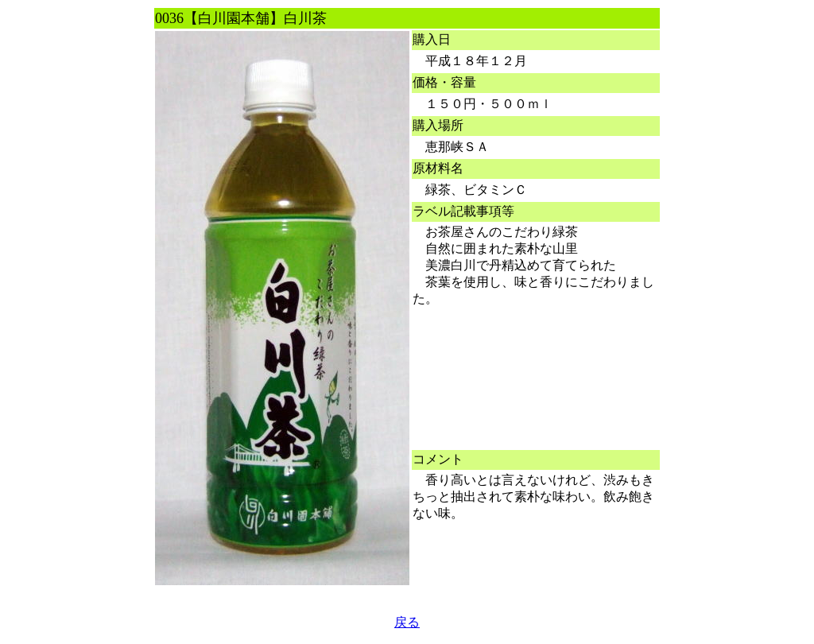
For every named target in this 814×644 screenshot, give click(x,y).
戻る (407, 622)
